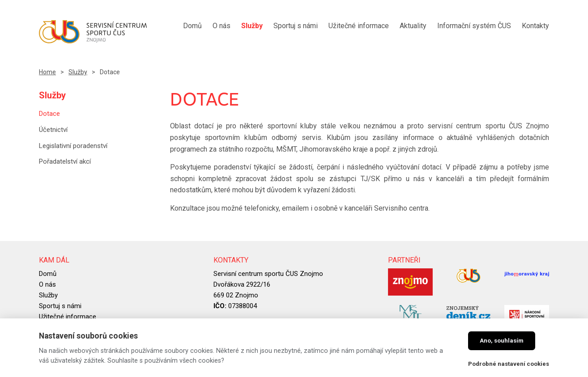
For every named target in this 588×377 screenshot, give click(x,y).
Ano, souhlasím (502, 341)
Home (47, 72)
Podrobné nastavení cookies (509, 364)
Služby (78, 72)
